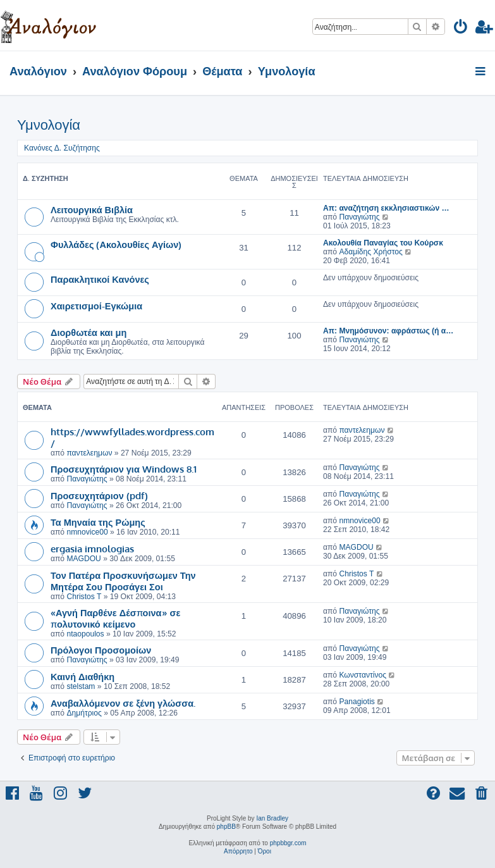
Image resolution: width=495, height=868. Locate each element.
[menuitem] (461, 29)
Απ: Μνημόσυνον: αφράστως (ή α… (388, 331)
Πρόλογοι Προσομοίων (101, 650)
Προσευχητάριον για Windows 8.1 (124, 469)
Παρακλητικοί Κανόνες (100, 279)
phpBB (226, 827)
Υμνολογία (49, 125)
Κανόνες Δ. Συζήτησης (62, 148)
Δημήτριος (84, 713)
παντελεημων (89, 453)
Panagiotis (357, 702)
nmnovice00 (87, 532)
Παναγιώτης (359, 217)
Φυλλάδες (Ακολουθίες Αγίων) (116, 244)
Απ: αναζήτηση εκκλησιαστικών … (386, 208)
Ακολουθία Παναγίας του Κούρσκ (383, 243)
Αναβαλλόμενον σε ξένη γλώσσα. (123, 703)
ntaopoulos (85, 634)
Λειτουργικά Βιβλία (92, 209)
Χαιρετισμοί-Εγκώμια (96, 306)
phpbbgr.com (288, 843)
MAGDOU (83, 559)
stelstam (81, 686)
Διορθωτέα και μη (89, 332)
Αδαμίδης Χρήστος (370, 252)
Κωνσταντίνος (363, 675)
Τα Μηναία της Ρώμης (98, 522)
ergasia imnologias (92, 549)
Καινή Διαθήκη (82, 676)
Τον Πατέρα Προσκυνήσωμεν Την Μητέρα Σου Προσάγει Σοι (123, 581)
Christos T (84, 597)
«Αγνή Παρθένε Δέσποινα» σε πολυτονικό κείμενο (115, 618)
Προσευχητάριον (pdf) (99, 495)
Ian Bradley (272, 818)
